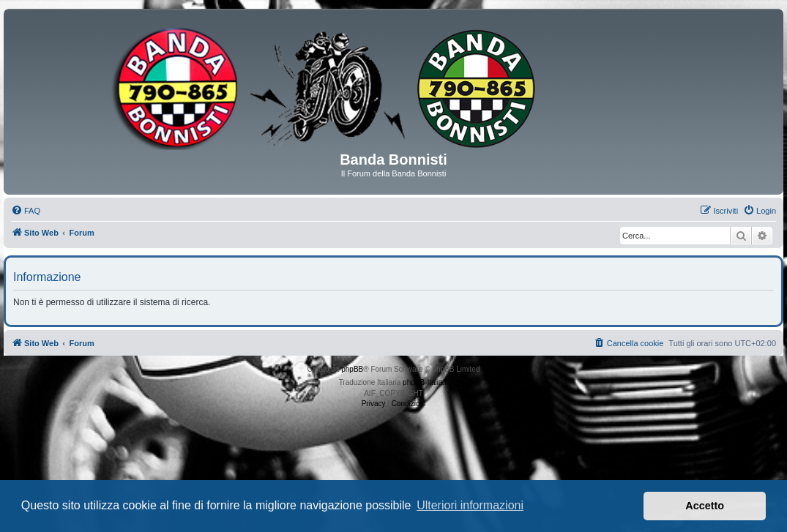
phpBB (352, 369)
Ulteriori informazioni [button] (470, 505)
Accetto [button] (705, 506)
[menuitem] (26, 211)
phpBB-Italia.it (425, 382)
